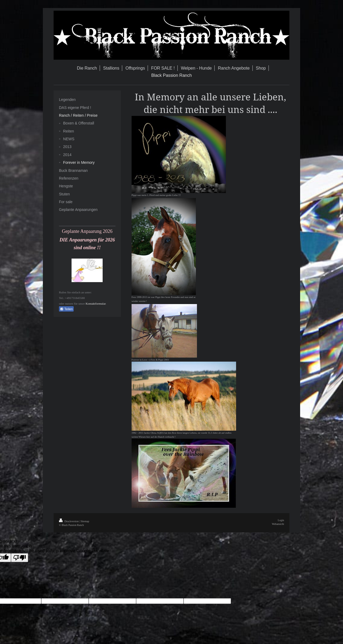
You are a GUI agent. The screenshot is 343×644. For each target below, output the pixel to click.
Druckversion (69, 521)
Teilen (66, 309)
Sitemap (85, 521)
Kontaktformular (96, 304)
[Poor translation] (20, 558)
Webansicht (278, 524)
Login (281, 520)
